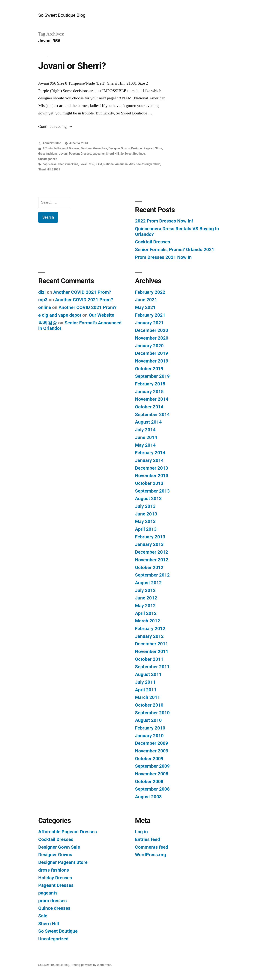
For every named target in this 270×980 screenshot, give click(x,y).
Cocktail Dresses (153, 242)
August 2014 (148, 422)
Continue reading (56, 126)
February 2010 (150, 728)
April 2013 (146, 529)
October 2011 (149, 659)
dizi (42, 292)
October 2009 (149, 759)
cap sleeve (50, 164)
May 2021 (145, 307)
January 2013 (149, 544)
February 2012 (150, 628)
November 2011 (152, 651)
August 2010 (148, 720)
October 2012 (149, 567)
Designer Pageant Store (147, 148)
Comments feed (152, 847)
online (45, 307)
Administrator (52, 143)
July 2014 (145, 430)
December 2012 (151, 552)
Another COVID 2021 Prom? (82, 292)
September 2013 (152, 491)
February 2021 (150, 315)
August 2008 (148, 797)
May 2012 (145, 606)
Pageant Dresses (80, 154)
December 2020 (151, 330)
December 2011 (151, 644)
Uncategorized (48, 159)
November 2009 (152, 751)
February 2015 (150, 384)
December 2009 (151, 743)
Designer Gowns (119, 148)
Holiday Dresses (55, 878)
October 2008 (149, 781)
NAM (99, 164)
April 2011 (146, 690)
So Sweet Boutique (133, 154)
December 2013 (151, 468)
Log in (141, 832)
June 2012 (146, 598)
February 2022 (150, 292)
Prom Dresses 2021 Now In (163, 257)
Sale (43, 916)
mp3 (43, 300)
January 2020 (149, 346)
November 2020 (152, 338)
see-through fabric (148, 164)
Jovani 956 (87, 164)
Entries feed (147, 839)
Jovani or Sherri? (72, 66)
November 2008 (152, 774)
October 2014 (149, 407)
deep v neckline (68, 164)
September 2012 (152, 575)
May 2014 (145, 445)
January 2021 (149, 323)
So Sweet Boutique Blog (62, 15)
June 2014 (146, 437)
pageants (99, 154)
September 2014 (152, 414)
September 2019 (152, 376)
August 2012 (148, 583)
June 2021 (146, 300)
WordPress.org (151, 855)
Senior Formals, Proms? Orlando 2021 (175, 249)
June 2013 (146, 514)
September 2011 (152, 667)
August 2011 (148, 674)
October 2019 (149, 369)
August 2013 (148, 498)
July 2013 (145, 506)
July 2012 (145, 590)
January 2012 (149, 636)
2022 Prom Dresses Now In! (164, 221)
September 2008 (152, 789)
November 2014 (152, 399)
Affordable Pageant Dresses (61, 148)
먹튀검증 (48, 323)
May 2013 (145, 521)
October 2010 (149, 705)
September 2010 (152, 713)
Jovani (63, 154)
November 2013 (152, 476)
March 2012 (147, 621)
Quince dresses (54, 908)
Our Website (101, 315)
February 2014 (150, 453)
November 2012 (152, 560)
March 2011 (147, 697)
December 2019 (151, 353)
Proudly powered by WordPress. (91, 965)
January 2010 (149, 736)
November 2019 (152, 361)
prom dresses (52, 901)
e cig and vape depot (60, 315)
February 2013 (150, 537)
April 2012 (146, 613)
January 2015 (149, 392)
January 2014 (149, 460)
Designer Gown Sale (94, 148)
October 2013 (149, 483)
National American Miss (119, 164)
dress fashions (48, 154)
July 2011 (145, 682)
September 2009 (152, 766)
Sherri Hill (112, 154)
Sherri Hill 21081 (49, 169)
